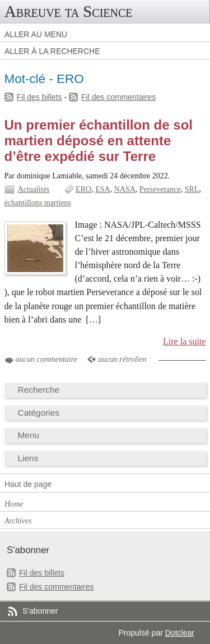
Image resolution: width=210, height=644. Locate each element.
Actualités (34, 189)
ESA (102, 189)
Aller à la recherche (52, 51)
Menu (29, 435)
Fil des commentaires (118, 97)
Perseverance (160, 189)
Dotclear (180, 633)
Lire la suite (185, 341)
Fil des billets (39, 97)
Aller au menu (36, 34)
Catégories (39, 413)
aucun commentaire (46, 359)
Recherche (39, 390)
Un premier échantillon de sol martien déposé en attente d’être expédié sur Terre (99, 141)
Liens (28, 458)
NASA (125, 189)
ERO (83, 189)
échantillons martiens (38, 203)
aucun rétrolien (122, 359)
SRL (192, 189)
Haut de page (28, 484)
